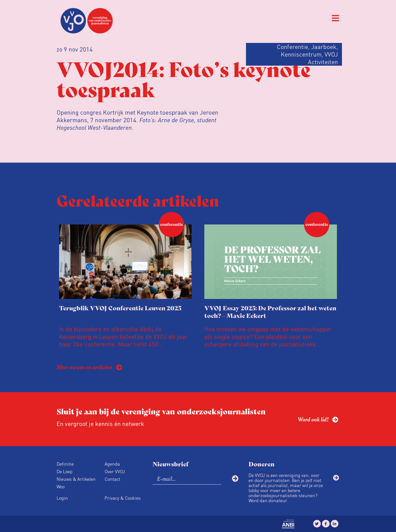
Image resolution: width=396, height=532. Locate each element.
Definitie (65, 464)
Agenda (112, 464)
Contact (112, 479)
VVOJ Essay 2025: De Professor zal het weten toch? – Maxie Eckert (270, 311)
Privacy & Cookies (123, 498)
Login (62, 498)
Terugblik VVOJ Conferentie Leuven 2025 (120, 308)
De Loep (65, 471)
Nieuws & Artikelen (76, 479)
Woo (61, 486)
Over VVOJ (115, 471)
